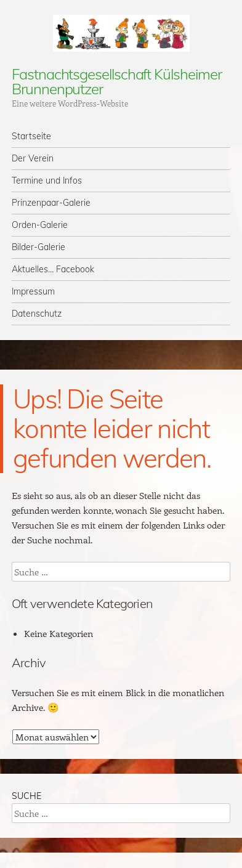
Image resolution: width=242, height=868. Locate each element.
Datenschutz (37, 314)
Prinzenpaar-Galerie (51, 203)
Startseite (31, 136)
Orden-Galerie (40, 225)
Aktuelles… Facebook (53, 269)
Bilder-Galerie (38, 247)
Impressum (33, 291)
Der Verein (33, 158)
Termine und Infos (47, 180)
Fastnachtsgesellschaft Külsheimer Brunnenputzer (116, 81)
